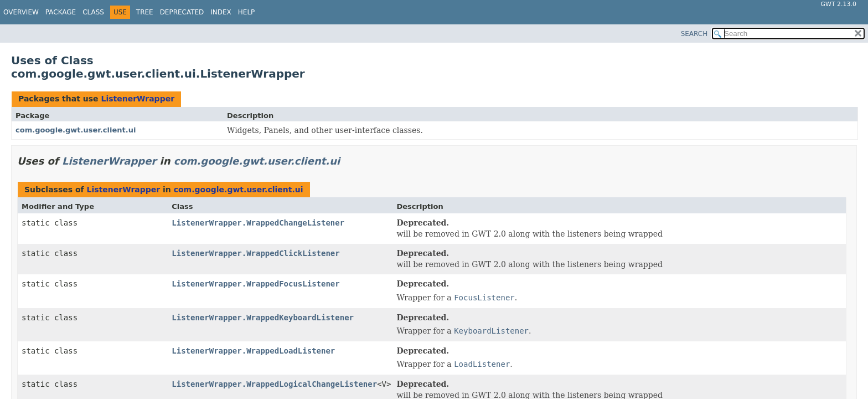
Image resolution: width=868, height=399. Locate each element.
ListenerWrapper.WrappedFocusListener (255, 284)
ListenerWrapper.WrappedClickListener (255, 253)
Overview (21, 12)
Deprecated (182, 12)
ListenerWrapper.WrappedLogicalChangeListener (274, 384)
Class (93, 12)
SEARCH (694, 34)
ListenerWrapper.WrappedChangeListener (258, 223)
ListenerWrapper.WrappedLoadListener (253, 351)
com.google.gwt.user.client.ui (76, 130)
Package (61, 12)
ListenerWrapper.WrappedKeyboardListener (263, 318)
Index (221, 12)
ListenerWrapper (138, 99)
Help (247, 12)
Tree (145, 12)
